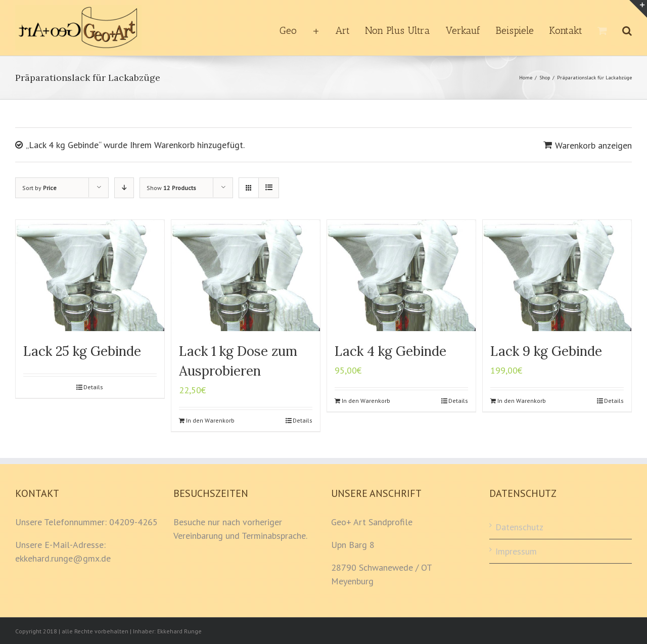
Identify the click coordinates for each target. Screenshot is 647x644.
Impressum (516, 551)
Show (171, 188)
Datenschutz (519, 527)
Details (93, 387)
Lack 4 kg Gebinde (390, 351)
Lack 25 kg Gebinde (82, 351)
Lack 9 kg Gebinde (546, 351)
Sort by (39, 188)
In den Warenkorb (210, 420)
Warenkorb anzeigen (593, 145)
